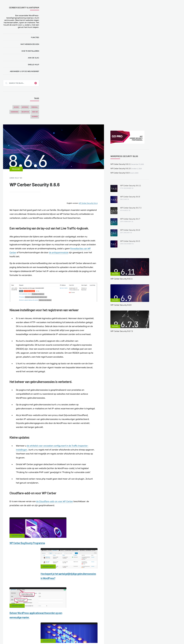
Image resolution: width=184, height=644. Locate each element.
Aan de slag (34, 58)
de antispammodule (122, 135)
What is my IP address (119, 630)
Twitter (110, 505)
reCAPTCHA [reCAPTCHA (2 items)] (26, 112)
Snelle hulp (34, 65)
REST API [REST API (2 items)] (36, 112)
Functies (36, 37)
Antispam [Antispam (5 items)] (26, 107)
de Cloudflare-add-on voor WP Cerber (97, 393)
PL (114, 637)
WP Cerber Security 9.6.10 (154, 44)
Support (151, 630)
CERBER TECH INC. (16, 630)
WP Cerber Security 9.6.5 (163, 117)
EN (100, 637)
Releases (58, 49)
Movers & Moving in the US (31, 634)
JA (121, 637)
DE (103, 637)
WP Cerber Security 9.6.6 (163, 106)
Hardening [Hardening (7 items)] (15, 112)
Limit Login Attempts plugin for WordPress (52, 637)
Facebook (74, 505)
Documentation (48, 630)
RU (111, 637)
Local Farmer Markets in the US (57, 634)
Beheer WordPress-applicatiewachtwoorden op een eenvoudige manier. (68, 478)
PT (118, 637)
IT (116, 637)
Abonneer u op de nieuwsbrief (25, 71)
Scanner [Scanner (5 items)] (36, 117)
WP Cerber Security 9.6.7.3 (164, 83)
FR (108, 637)
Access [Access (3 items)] (17, 107)
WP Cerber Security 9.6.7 (163, 95)
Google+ (92, 505)
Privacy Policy (137, 630)
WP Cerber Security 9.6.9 (154, 48)
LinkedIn (129, 505)
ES (106, 637)
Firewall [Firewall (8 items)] (35, 107)
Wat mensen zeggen (31, 44)
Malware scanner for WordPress (71, 630)
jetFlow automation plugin (89, 637)
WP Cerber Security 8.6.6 (123, 83)
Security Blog (59, 428)
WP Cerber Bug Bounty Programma (69, 435)
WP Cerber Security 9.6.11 (154, 40)
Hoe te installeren (31, 51)
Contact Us (33, 630)
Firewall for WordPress (97, 630)
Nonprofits (163, 630)
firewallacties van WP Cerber (66, 135)
